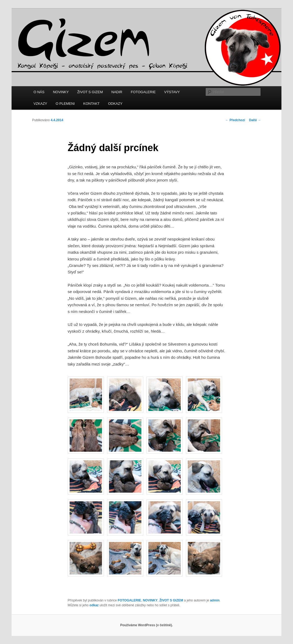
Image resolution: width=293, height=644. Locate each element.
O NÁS (39, 92)
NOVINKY (61, 92)
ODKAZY (115, 104)
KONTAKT (91, 104)
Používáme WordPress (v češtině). (146, 625)
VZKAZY (40, 104)
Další (255, 120)
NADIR (117, 92)
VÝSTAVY (172, 92)
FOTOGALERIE (143, 92)
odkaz (94, 605)
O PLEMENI (65, 104)
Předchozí (235, 120)
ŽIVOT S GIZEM (90, 92)
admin (215, 600)
